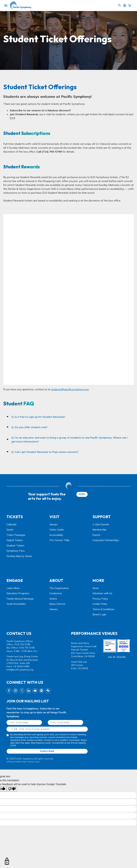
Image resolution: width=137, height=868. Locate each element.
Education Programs (18, 593)
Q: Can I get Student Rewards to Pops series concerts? (42, 452)
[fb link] (9, 691)
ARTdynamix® (13, 762)
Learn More (13, 588)
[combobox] (12, 729)
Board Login (99, 614)
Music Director (57, 604)
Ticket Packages (16, 535)
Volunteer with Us (102, 593)
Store (96, 588)
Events (96, 535)
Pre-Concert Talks (60, 540)
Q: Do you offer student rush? (27, 427)
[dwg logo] (69, 486)
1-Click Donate (101, 524)
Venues (54, 524)
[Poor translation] (12, 789)
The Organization (59, 588)
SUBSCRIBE (47, 751)
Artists (53, 599)
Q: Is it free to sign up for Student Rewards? (36, 417)
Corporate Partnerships (106, 540)
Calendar (12, 524)
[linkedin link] (28, 691)
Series (10, 530)
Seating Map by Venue (19, 556)
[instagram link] (15, 691)
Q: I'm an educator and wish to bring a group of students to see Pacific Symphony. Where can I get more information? (67, 440)
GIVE (82, 494)
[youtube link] (35, 691)
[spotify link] (41, 691)
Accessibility (56, 535)
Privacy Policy (100, 599)
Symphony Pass (16, 551)
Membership (99, 530)
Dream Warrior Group (30, 762)
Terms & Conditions (103, 609)
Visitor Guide (57, 530)
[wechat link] (48, 691)
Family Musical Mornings (20, 599)
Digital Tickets (15, 540)
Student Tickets (15, 546)
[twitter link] (22, 691)
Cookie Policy (100, 604)
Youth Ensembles (16, 604)
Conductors (56, 593)
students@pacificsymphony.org (70, 389)
